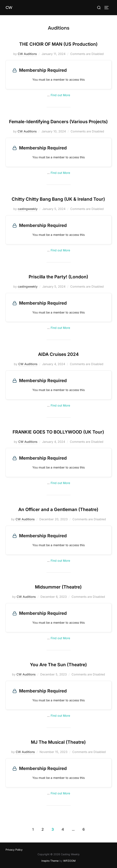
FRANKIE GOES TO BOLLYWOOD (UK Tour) (58, 432)
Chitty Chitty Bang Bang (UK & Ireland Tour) (58, 199)
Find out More (60, 95)
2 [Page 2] (43, 829)
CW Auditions (27, 54)
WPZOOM (69, 861)
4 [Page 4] (63, 829)
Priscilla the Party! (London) (58, 277)
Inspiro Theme (50, 861)
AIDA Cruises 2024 (58, 354)
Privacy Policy (14, 850)
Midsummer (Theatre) (58, 587)
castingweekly (28, 209)
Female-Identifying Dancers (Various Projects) (58, 122)
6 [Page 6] (84, 829)
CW (9, 8)
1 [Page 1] (33, 829)
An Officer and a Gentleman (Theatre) (58, 509)
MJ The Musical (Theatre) (58, 742)
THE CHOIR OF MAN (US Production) (58, 44)
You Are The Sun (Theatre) (58, 665)
